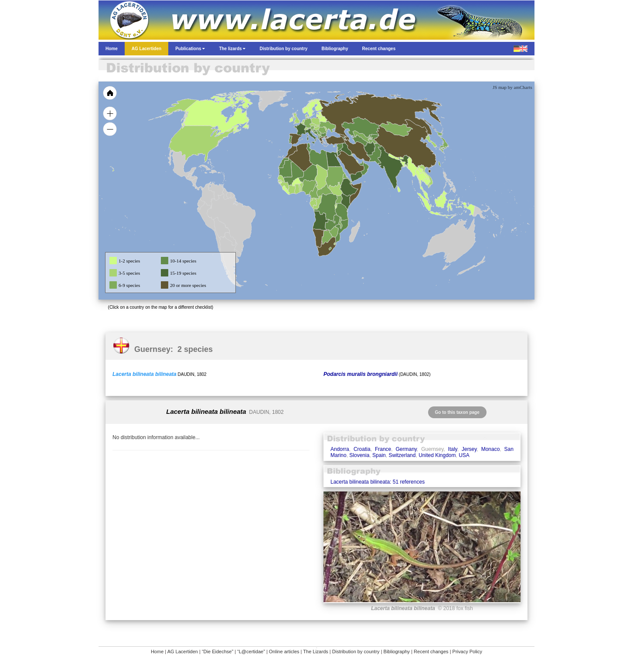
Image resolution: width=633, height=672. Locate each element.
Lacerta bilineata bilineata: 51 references (378, 482)
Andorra (340, 449)
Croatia (362, 449)
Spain (379, 455)
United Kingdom (437, 455)
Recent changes (431, 652)
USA (464, 455)
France (383, 449)
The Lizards (315, 652)
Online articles (284, 652)
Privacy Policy (467, 652)
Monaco (491, 449)
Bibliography (397, 652)
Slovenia (359, 455)
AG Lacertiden (183, 652)
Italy (453, 449)
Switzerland (402, 455)
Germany (406, 449)
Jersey (469, 449)
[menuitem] (361, 163)
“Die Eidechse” (218, 652)
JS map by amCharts (512, 87)
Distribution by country (356, 652)
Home (157, 652)
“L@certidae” (251, 652)
